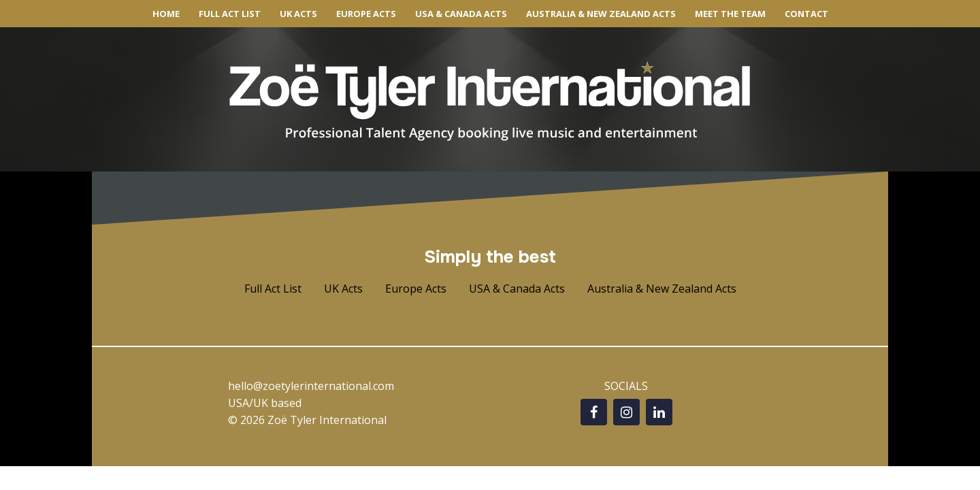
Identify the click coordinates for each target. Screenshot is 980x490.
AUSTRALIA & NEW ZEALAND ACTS (601, 14)
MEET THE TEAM (730, 14)
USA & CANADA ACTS (461, 14)
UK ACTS (298, 14)
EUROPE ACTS (366, 14)
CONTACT (806, 14)
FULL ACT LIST (230, 14)
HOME (166, 14)
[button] (273, 289)
